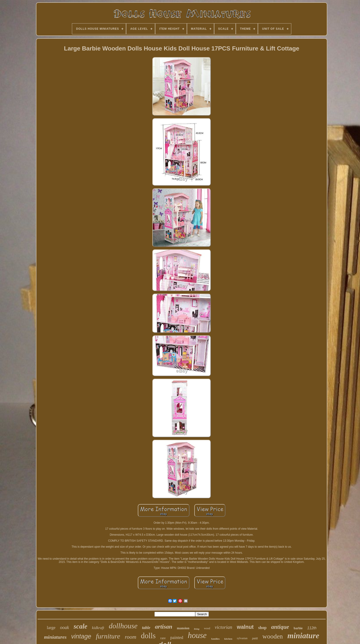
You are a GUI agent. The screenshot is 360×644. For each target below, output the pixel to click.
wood (207, 628)
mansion (183, 628)
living (197, 629)
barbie (298, 628)
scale (80, 626)
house (197, 635)
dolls (148, 636)
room (130, 637)
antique (280, 627)
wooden (273, 636)
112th (312, 628)
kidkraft (98, 628)
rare (163, 638)
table (146, 628)
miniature (303, 636)
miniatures (55, 637)
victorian (224, 627)
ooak (65, 627)
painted (177, 637)
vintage (81, 636)
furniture (108, 636)
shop (262, 628)
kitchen (228, 639)
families (215, 639)
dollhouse (123, 626)
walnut (245, 627)
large (51, 628)
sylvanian (242, 638)
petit (255, 638)
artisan (164, 627)
